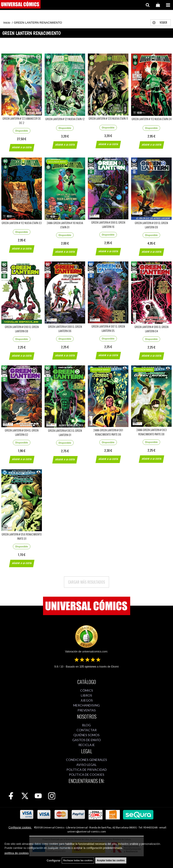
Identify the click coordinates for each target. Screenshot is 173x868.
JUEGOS (87, 700)
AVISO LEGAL (86, 765)
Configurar (53, 861)
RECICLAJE (87, 745)
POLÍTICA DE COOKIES (87, 775)
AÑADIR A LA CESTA (22, 147)
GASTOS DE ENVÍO (87, 740)
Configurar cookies (20, 828)
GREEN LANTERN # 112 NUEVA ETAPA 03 (22, 223)
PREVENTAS (87, 710)
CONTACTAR (87, 730)
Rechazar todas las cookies (78, 860)
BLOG (86, 725)
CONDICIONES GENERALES (86, 760)
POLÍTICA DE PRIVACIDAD (87, 770)
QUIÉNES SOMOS (86, 735)
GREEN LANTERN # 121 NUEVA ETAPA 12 (65, 119)
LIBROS (86, 695)
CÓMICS (87, 690)
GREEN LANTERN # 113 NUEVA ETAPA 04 (151, 119)
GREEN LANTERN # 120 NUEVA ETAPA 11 (108, 118)
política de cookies (17, 853)
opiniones (88, 667)
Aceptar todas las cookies (111, 860)
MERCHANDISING (86, 705)
